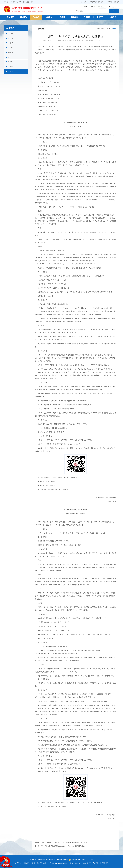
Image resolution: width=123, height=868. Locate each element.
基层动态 (74, 17)
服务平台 (100, 17)
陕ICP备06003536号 (61, 859)
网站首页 (10, 17)
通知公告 (11, 71)
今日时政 (11, 43)
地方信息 (11, 48)
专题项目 (61, 17)
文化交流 (11, 62)
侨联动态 (11, 38)
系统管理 (109, 2)
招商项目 (100, 6)
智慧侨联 (116, 2)
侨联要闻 (11, 34)
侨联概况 (23, 17)
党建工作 (113, 17)
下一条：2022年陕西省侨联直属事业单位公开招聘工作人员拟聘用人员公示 (60, 846)
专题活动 (49, 17)
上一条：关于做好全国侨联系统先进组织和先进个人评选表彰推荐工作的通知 (61, 843)
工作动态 (36, 17)
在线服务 (87, 17)
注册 (85, 2)
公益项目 (108, 6)
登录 (82, 2)
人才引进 (92, 6)
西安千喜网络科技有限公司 (99, 863)
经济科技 (11, 57)
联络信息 (11, 52)
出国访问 (116, 6)
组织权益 (11, 67)
